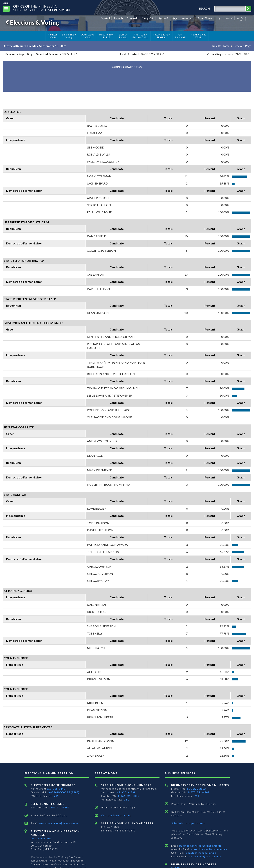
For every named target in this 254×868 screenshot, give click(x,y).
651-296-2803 (196, 789)
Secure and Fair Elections (162, 36)
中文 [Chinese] (175, 18)
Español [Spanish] (105, 18)
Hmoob (119, 18)
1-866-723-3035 (128, 796)
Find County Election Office (140, 36)
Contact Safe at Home (116, 815)
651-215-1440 (56, 789)
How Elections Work (198, 36)
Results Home (221, 46)
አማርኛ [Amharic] (229, 18)
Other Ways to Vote (87, 36)
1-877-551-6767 (199, 792)
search (204, 8)
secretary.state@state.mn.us (58, 823)
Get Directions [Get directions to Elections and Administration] (41, 838)
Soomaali (132, 18)
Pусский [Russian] (163, 18)
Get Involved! (180, 36)
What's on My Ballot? (106, 36)
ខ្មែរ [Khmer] (220, 18)
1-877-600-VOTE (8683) (63, 792)
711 (56, 796)
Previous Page (242, 46)
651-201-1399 (126, 792)
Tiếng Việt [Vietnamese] (148, 18)
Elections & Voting (32, 22)
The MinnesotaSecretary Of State (41, 8)
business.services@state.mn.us (200, 846)
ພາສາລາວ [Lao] (188, 18)
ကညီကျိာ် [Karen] (242, 18)
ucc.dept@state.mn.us (201, 853)
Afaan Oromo (205, 18)
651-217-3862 (60, 807)
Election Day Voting (69, 36)
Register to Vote (52, 36)
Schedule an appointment (188, 823)
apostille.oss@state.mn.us (209, 849)
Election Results (123, 36)
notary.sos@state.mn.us (205, 856)
